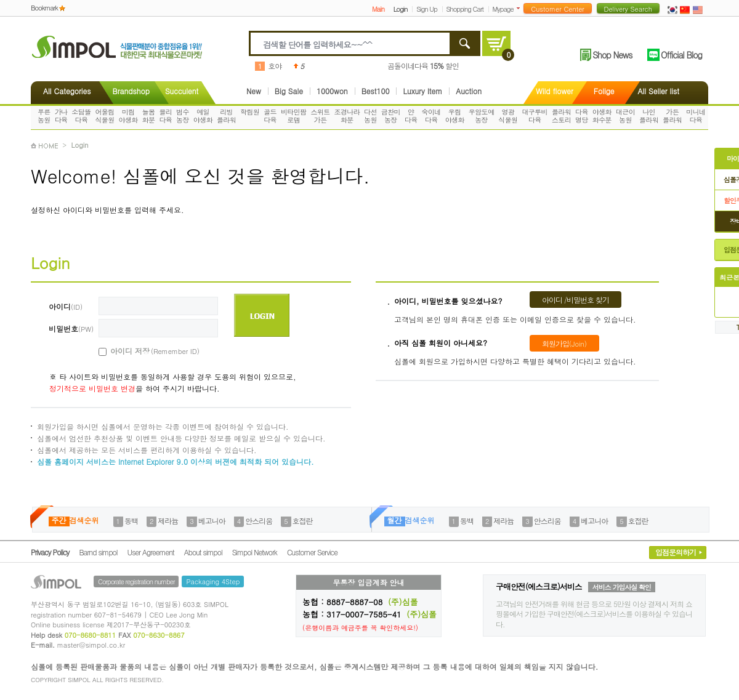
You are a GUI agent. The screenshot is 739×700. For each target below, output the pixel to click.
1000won (332, 91)
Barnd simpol (98, 552)
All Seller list (659, 91)
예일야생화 (203, 116)
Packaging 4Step (213, 581)
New (254, 91)
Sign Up (427, 9)
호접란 (303, 521)
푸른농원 (44, 116)
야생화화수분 (602, 116)
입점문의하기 (676, 552)
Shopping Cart (465, 9)
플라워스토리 (561, 116)
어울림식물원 (104, 116)
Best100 (376, 91)
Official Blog (681, 55)
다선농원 (370, 116)
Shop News (612, 55)
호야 (275, 66)
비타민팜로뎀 (294, 116)
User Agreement (151, 552)
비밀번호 (71, 328)
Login (401, 9)
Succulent (182, 91)
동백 (131, 521)
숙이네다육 (431, 116)
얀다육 (411, 116)
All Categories (67, 91)
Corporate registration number (136, 581)
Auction (469, 91)
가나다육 (61, 116)
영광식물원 (508, 116)
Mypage (503, 9)
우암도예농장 (482, 116)
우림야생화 (455, 116)
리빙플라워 (226, 116)
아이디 (66, 306)
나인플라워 (649, 116)
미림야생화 (128, 116)
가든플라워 (672, 116)
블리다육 (165, 116)
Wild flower (555, 91)
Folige (604, 91)
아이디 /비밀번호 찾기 (575, 300)
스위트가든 (320, 116)
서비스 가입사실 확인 (622, 587)
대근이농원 (625, 116)
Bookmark (44, 8)
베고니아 (212, 521)
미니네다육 (696, 116)
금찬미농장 (391, 116)
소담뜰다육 (81, 116)
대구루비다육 (535, 116)
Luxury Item (422, 91)
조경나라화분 (347, 116)
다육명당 (582, 116)
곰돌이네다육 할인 (423, 66)
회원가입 (564, 343)
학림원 (250, 112)
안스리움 (259, 521)
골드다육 (270, 116)
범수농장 (183, 116)
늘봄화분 (149, 116)
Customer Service (312, 552)
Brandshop (131, 91)
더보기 (521, 8)
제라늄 (168, 521)
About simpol (203, 552)
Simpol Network (255, 552)
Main (378, 9)
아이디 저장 (141, 351)
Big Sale (289, 91)
